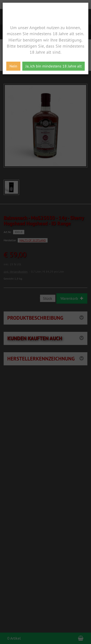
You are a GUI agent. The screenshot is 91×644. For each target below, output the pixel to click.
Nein (13, 66)
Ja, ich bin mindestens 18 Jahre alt (54, 66)
